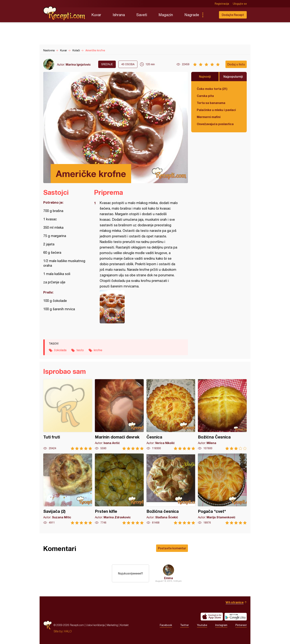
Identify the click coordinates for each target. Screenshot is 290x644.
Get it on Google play (236, 617)
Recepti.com (65, 13)
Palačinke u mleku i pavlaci (216, 110)
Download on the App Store (212, 617)
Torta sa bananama (211, 103)
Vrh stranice (235, 602)
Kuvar (96, 15)
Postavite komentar (172, 548)
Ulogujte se (240, 4)
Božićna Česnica (222, 415)
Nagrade (192, 15)
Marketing (112, 625)
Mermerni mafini (209, 117)
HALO (68, 631)
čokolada (60, 350)
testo (80, 350)
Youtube (202, 625)
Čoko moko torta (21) (212, 89)
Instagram (221, 625)
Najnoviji (205, 76)
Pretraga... (210, 15)
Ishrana (119, 15)
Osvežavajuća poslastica (215, 124)
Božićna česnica (171, 489)
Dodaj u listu (236, 64)
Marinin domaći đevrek (119, 415)
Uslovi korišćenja (95, 625)
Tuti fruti (68, 415)
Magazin (166, 15)
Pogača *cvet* (222, 489)
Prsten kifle (119, 489)
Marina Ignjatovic (78, 64)
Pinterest (241, 625)
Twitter (184, 625)
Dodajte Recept (233, 15)
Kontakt (124, 625)
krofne (98, 350)
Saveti (142, 15)
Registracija (222, 4)
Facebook (166, 625)
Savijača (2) (68, 489)
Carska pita (205, 96)
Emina (168, 578)
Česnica (171, 415)
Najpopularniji (233, 76)
